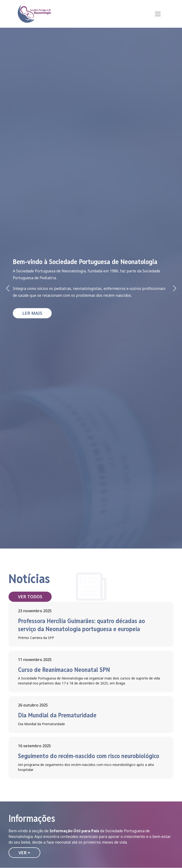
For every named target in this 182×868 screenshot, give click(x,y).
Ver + (24, 853)
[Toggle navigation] (158, 14)
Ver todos (30, 597)
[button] (174, 288)
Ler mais (32, 313)
